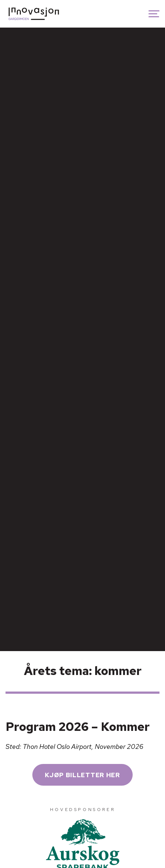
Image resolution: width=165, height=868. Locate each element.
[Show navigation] (154, 14)
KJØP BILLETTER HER (82, 775)
